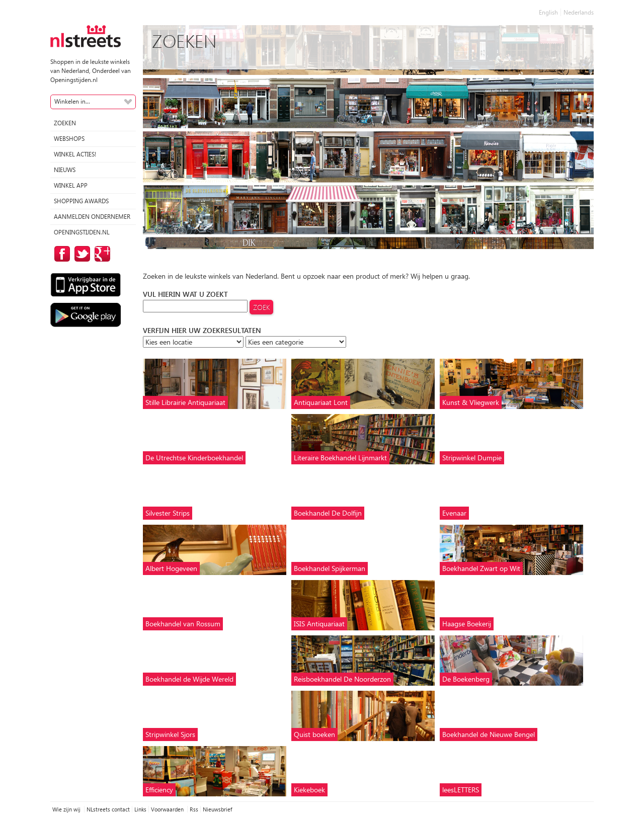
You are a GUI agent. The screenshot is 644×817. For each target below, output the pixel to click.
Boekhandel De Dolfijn (328, 513)
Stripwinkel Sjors (170, 734)
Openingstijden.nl (82, 232)
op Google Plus (101, 254)
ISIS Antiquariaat (319, 624)
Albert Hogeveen (171, 568)
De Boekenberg (466, 679)
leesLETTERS (461, 790)
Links (140, 809)
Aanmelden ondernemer (92, 217)
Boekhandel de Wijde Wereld (189, 679)
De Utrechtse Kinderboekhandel (194, 458)
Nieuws (65, 170)
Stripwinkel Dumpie (472, 458)
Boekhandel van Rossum (183, 624)
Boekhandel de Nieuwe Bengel (489, 734)
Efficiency (159, 790)
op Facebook (60, 254)
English (548, 12)
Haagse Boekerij (467, 624)
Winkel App (71, 185)
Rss (194, 809)
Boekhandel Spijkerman (330, 568)
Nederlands (579, 12)
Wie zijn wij (67, 809)
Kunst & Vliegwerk (471, 402)
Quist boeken (314, 734)
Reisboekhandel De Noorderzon (342, 679)
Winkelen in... (72, 101)
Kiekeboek (309, 790)
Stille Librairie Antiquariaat (185, 402)
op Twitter (80, 254)
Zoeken (65, 123)
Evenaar (454, 513)
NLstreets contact (108, 809)
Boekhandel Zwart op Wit (481, 568)
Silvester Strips (168, 513)
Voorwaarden (168, 809)
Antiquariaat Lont (321, 402)
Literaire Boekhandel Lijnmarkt (340, 458)
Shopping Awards (81, 201)
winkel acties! (75, 154)
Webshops (69, 139)
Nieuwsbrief (217, 809)
